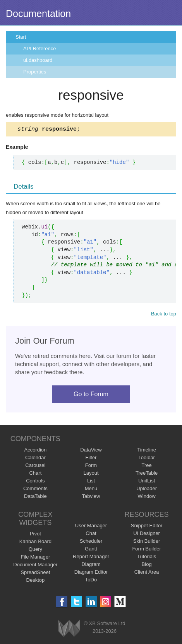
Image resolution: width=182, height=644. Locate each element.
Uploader (147, 490)
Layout (91, 474)
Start (21, 37)
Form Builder (146, 550)
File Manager (35, 558)
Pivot (35, 535)
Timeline (147, 451)
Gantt (91, 550)
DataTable (35, 497)
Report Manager (91, 558)
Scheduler (91, 542)
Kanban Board (35, 543)
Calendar (35, 459)
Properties (35, 72)
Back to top (164, 315)
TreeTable (147, 474)
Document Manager (35, 566)
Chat (91, 534)
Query (35, 550)
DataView (91, 451)
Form (91, 466)
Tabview (91, 497)
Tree (147, 466)
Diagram (91, 565)
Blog (147, 565)
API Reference (40, 49)
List (91, 482)
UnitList (147, 482)
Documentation (38, 14)
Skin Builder (147, 542)
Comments (35, 490)
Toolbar (147, 459)
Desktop (36, 581)
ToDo (91, 581)
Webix (69, 630)
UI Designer (147, 534)
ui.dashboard (38, 60)
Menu (91, 490)
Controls (35, 482)
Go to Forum (91, 395)
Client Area (147, 573)
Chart (35, 474)
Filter (91, 459)
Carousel (35, 466)
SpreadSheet (35, 573)
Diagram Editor (91, 573)
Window (147, 497)
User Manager (91, 527)
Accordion (35, 451)
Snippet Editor (147, 527)
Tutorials (147, 558)
